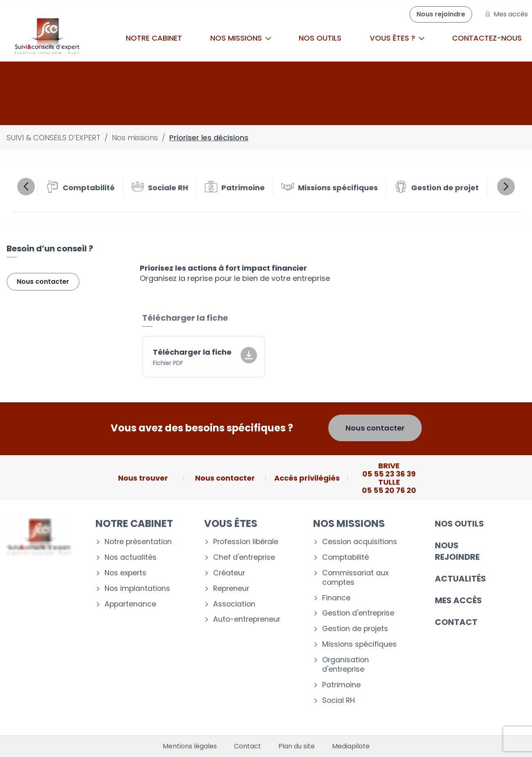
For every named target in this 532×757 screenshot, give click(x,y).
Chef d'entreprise (244, 557)
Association (234, 604)
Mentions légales (190, 746)
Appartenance (130, 604)
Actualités (460, 579)
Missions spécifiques (359, 644)
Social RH (339, 701)
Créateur (229, 573)
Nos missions (241, 38)
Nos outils (320, 38)
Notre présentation (138, 542)
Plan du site (297, 746)
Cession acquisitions (360, 542)
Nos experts (125, 573)
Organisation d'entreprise (346, 665)
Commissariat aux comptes (355, 578)
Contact (456, 622)
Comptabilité (346, 557)
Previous (26, 186)
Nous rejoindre (457, 551)
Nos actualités (131, 557)
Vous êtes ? (397, 38)
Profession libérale (246, 542)
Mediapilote (351, 746)
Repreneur (231, 589)
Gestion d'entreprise (358, 613)
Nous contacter (43, 282)
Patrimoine (341, 685)
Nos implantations (137, 589)
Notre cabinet (154, 38)
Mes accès (458, 600)
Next (506, 186)
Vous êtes (231, 523)
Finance (336, 598)
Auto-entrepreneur (247, 619)
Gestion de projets (355, 629)
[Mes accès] (505, 14)
